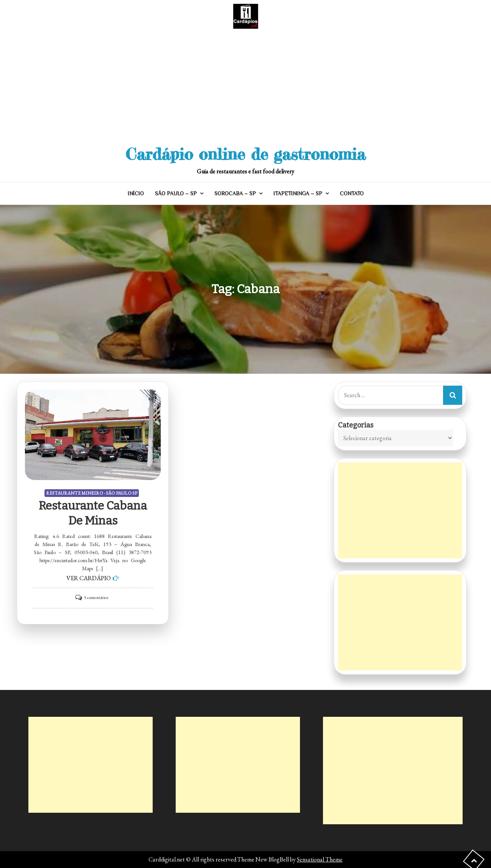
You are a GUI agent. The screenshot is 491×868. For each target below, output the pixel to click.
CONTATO (352, 193)
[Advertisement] (245, 86)
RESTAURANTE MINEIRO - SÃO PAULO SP (92, 493)
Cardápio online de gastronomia (245, 154)
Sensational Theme (320, 859)
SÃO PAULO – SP (176, 193)
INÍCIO (136, 193)
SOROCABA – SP (235, 193)
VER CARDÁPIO (89, 578)
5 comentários (96, 597)
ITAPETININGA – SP (298, 193)
